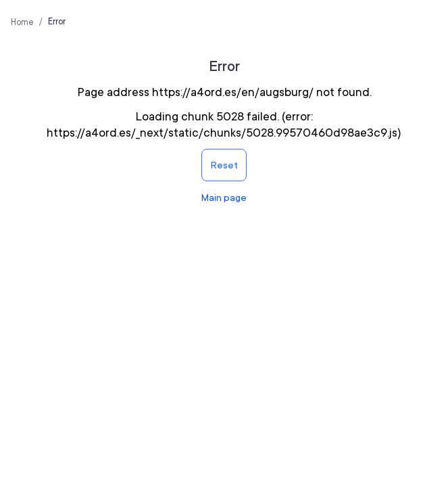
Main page (224, 198)
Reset (224, 165)
